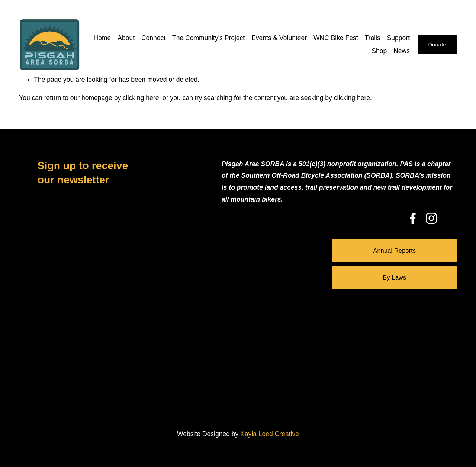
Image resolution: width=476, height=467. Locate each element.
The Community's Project (208, 38)
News (402, 51)
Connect (153, 38)
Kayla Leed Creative (270, 434)
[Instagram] (431, 218)
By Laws (395, 278)
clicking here (141, 98)
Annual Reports (395, 251)
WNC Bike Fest (336, 38)
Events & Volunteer (279, 38)
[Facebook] (413, 218)
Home (102, 38)
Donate (437, 45)
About (126, 38)
